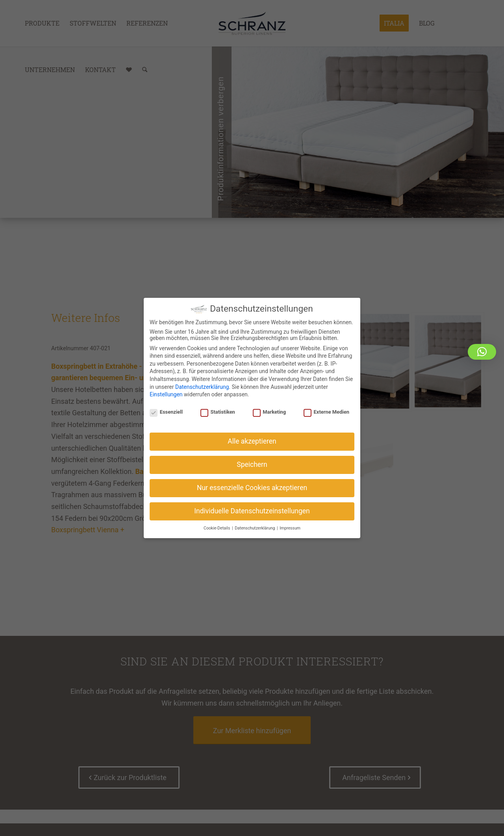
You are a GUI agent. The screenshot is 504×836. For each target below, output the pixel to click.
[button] (482, 352)
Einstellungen (166, 393)
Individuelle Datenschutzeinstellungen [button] (252, 510)
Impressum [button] (290, 527)
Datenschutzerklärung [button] (255, 527)
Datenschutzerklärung (202, 385)
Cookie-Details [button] (217, 527)
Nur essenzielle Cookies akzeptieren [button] (252, 487)
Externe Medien (326, 411)
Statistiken (218, 411)
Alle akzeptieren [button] (252, 440)
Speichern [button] (252, 463)
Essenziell (166, 411)
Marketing (270, 411)
